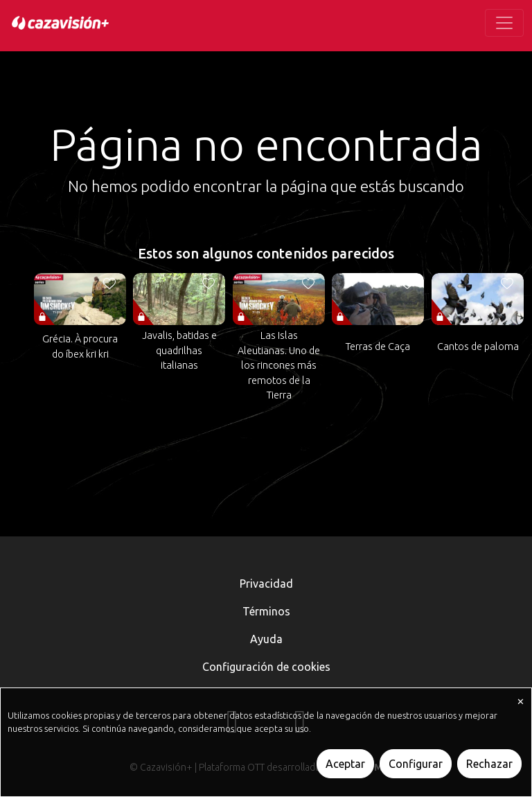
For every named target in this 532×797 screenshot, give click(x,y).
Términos (266, 611)
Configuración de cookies (266, 667)
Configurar (416, 764)
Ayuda (266, 639)
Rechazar (489, 764)
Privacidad (266, 584)
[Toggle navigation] (504, 23)
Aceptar (345, 764)
